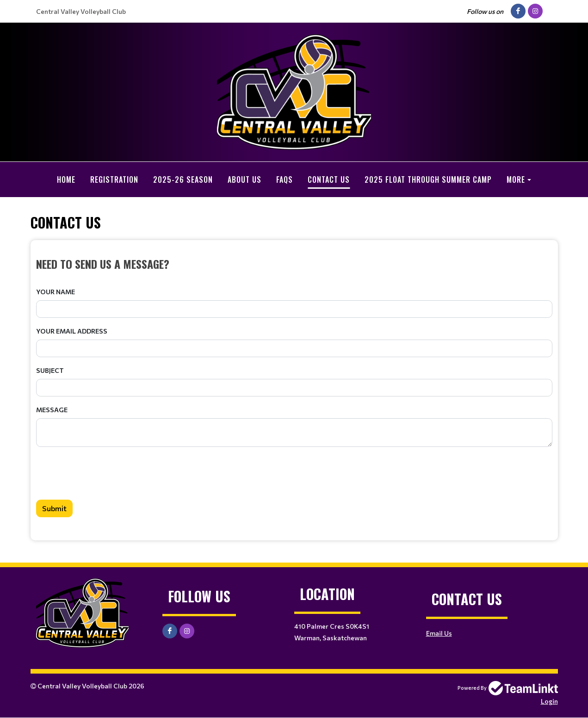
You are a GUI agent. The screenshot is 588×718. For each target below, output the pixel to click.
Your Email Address (72, 331)
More (516, 179)
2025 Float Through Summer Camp (428, 179)
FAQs (285, 179)
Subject (50, 370)
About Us (244, 179)
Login (549, 701)
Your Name (56, 292)
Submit (54, 508)
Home (66, 179)
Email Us (439, 633)
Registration (114, 179)
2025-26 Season (183, 179)
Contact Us (329, 179)
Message (52, 410)
